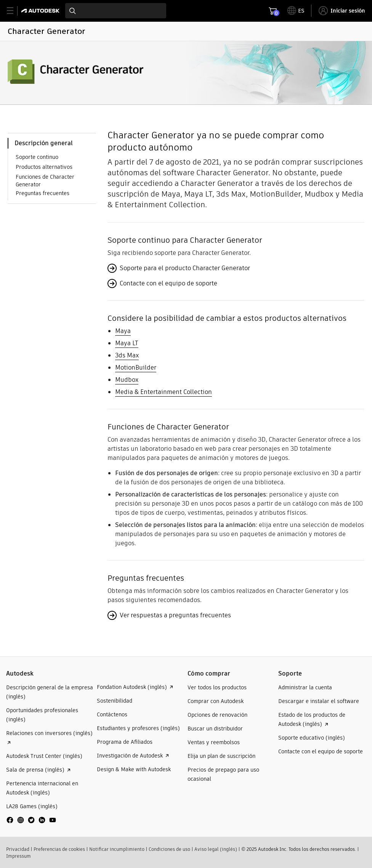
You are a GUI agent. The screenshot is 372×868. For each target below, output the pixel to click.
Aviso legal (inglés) (216, 849)
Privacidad (18, 849)
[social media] (31, 820)
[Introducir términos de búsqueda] (116, 11)
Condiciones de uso (169, 849)
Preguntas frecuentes (42, 193)
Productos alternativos (44, 167)
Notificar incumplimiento (117, 849)
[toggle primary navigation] (14, 11)
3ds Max (127, 355)
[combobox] (116, 11)
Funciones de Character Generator (45, 181)
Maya (123, 331)
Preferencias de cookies (59, 849)
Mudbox (127, 380)
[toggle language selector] (296, 11)
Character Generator (46, 31)
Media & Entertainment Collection (164, 392)
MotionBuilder (136, 368)
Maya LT (127, 343)
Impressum (18, 856)
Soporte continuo (37, 157)
